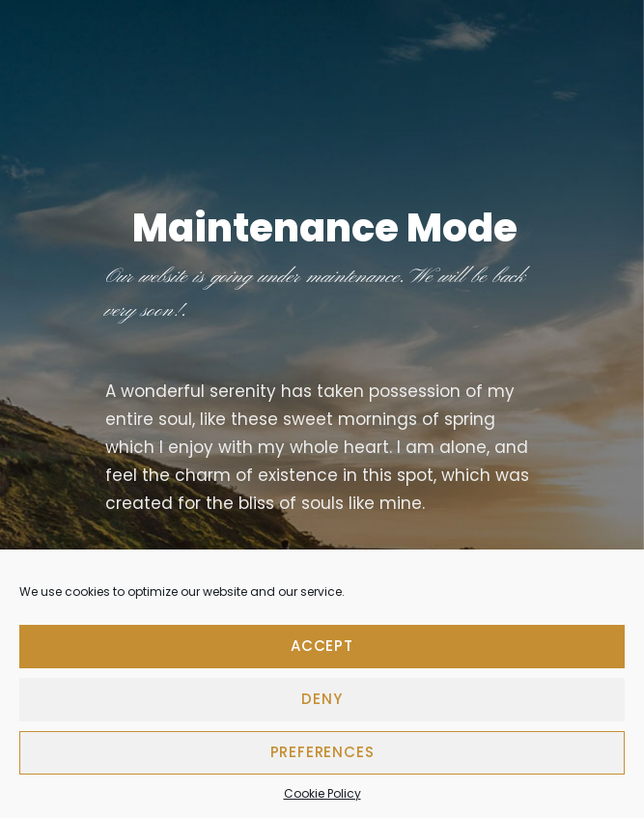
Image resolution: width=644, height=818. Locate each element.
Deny (322, 699)
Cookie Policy (322, 793)
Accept (322, 646)
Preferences (322, 752)
